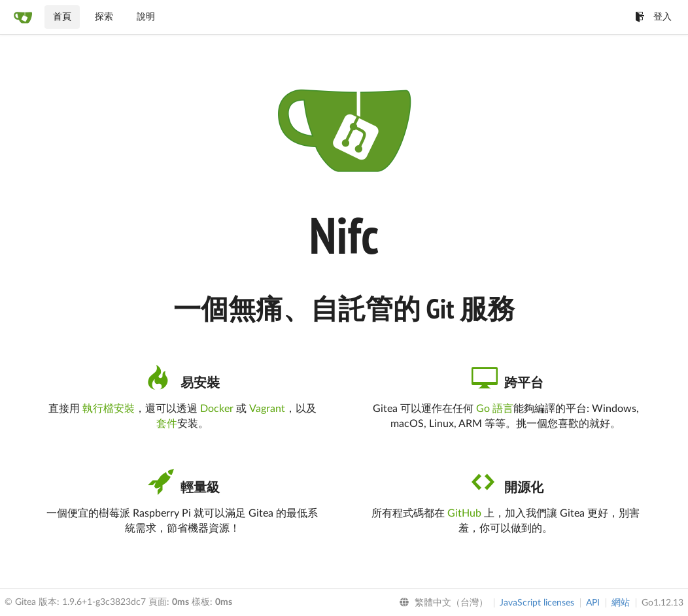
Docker (217, 409)
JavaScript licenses (537, 603)
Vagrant (267, 409)
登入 (653, 17)
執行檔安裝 (109, 409)
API (593, 603)
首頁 (62, 17)
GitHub (464, 513)
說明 (146, 17)
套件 (167, 424)
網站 (621, 603)
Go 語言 (495, 409)
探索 (104, 17)
